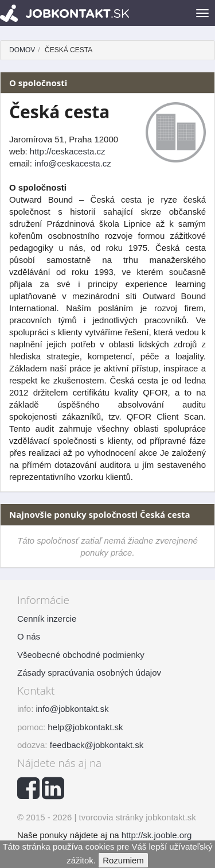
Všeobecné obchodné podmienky (81, 655)
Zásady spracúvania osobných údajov (89, 673)
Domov (22, 50)
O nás (29, 636)
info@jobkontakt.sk (73, 709)
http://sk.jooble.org (157, 835)
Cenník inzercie (47, 619)
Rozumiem (123, 860)
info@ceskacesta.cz (73, 163)
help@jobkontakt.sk (85, 727)
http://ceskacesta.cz (68, 151)
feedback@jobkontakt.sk (97, 745)
